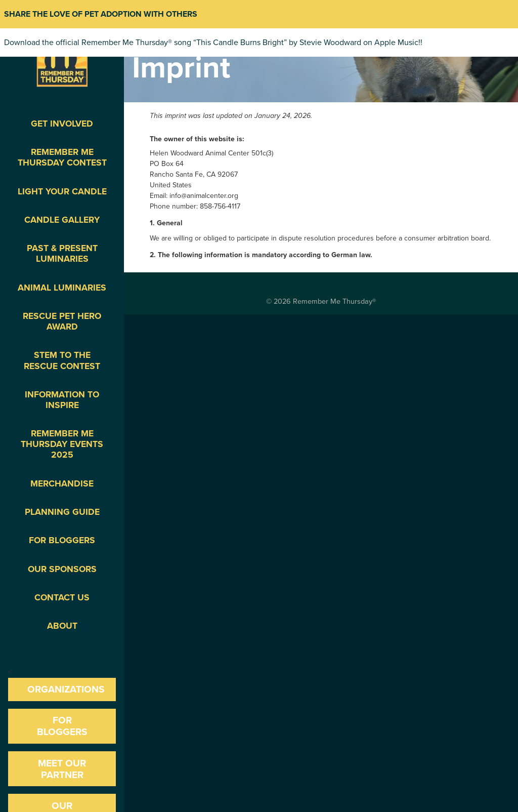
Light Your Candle (62, 192)
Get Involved (62, 124)
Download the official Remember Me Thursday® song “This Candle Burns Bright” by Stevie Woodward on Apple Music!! (213, 43)
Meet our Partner (62, 769)
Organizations (66, 689)
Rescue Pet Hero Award (62, 321)
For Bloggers (62, 540)
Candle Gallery (62, 220)
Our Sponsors (62, 569)
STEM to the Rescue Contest (62, 360)
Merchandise (62, 484)
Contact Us (62, 598)
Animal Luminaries (62, 288)
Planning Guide (62, 512)
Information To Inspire (62, 400)
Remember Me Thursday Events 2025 (62, 444)
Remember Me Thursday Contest (62, 157)
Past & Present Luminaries (62, 254)
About (62, 626)
